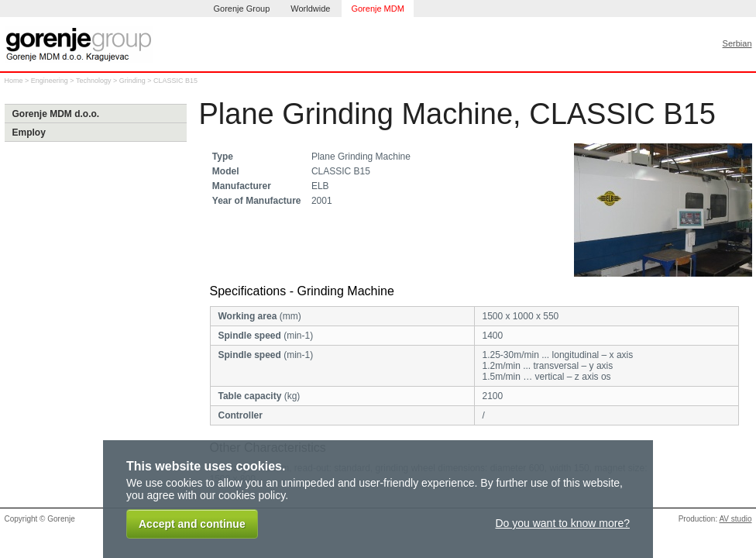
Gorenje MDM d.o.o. (56, 114)
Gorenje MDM (377, 9)
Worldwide (310, 9)
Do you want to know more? (562, 523)
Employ (29, 133)
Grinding (132, 81)
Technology (94, 81)
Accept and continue (192, 524)
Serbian (737, 43)
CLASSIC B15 (175, 81)
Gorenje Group (242, 9)
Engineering (50, 81)
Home (14, 81)
